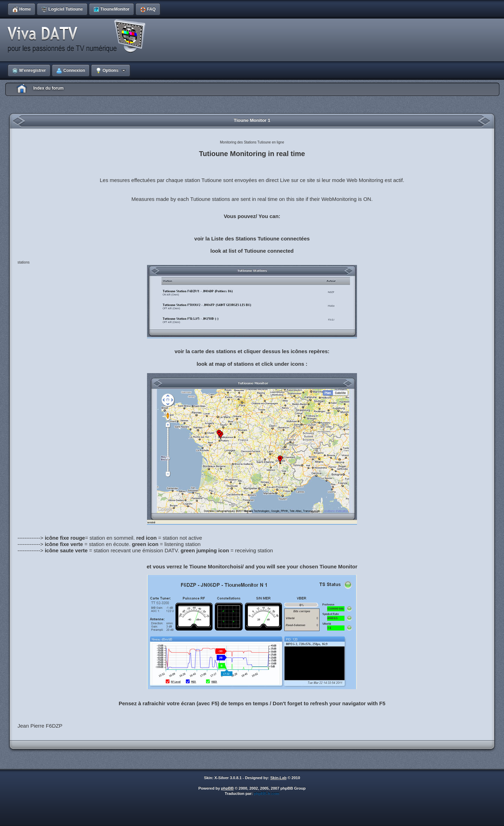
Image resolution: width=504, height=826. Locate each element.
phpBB (227, 788)
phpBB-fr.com (267, 793)
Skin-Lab (278, 778)
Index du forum (48, 88)
